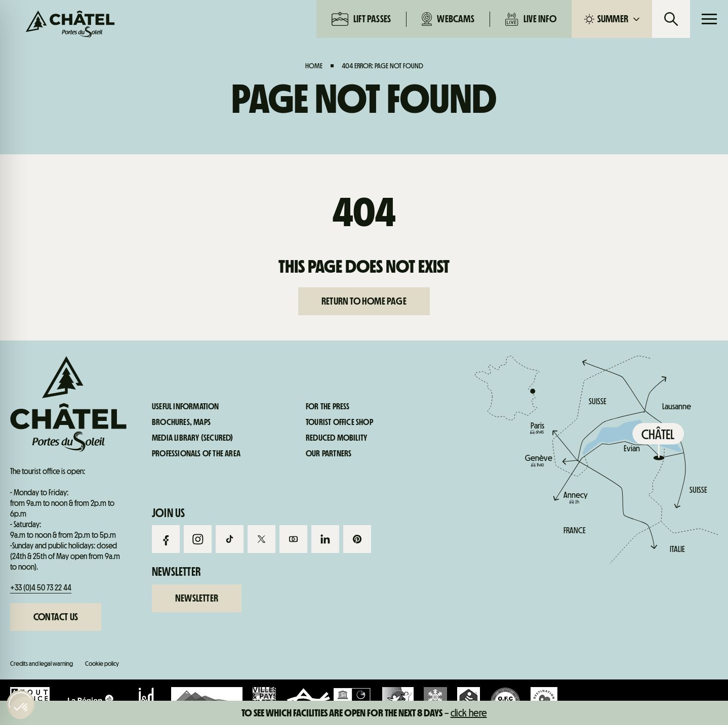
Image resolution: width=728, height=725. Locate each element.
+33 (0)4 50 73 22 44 (41, 588)
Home (314, 66)
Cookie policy (102, 664)
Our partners (329, 454)
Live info (531, 19)
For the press (328, 407)
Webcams (448, 19)
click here (469, 713)
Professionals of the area (196, 454)
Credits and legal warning (42, 664)
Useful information (593, 434)
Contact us (56, 617)
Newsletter (197, 598)
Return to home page (364, 301)
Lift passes (361, 19)
